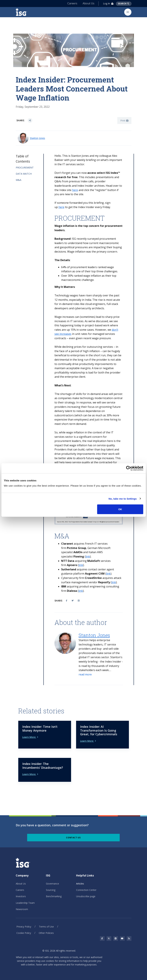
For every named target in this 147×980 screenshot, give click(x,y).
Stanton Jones (37, 138)
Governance (52, 884)
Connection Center (86, 890)
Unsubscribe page (86, 896)
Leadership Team (25, 903)
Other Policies (46, 933)
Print (124, 121)
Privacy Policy (24, 927)
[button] (85, 675)
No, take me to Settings (123, 499)
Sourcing (51, 890)
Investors (21, 896)
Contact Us (73, 838)
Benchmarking (54, 896)
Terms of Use (46, 927)
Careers (72, 3)
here (75, 190)
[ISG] (25, 12)
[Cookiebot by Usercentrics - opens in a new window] (128, 468)
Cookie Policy (24, 933)
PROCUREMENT (25, 168)
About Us (88, 3)
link (88, 556)
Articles (80, 884)
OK (120, 509)
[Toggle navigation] (128, 12)
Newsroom (22, 909)
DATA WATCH (24, 174)
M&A (19, 180)
